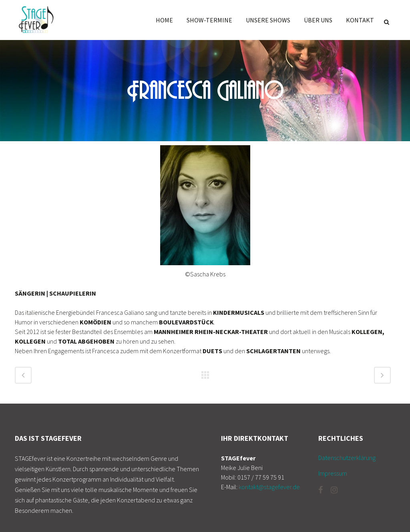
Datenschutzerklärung (347, 458)
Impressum (333, 473)
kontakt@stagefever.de (269, 487)
